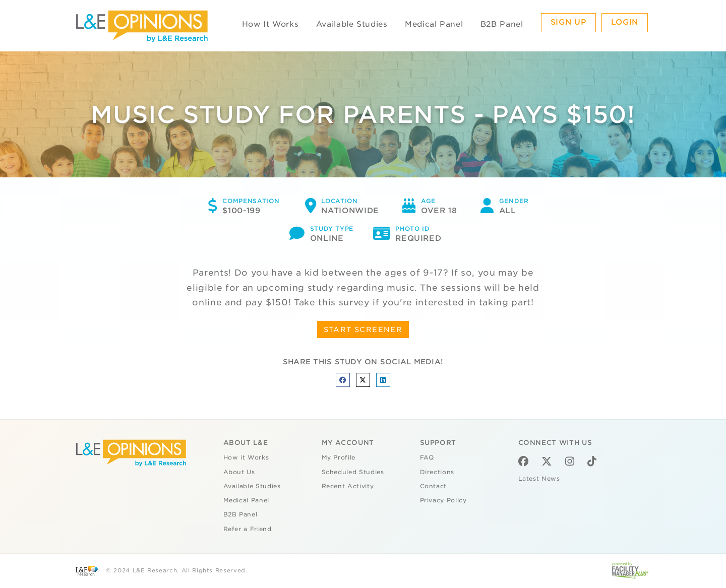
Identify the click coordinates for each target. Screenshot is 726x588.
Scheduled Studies (353, 472)
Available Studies (352, 24)
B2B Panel (502, 24)
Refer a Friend (248, 529)
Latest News (539, 479)
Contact (434, 486)
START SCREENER (363, 330)
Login (625, 22)
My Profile (339, 458)
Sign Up (569, 22)
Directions (437, 472)
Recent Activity (348, 486)
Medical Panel (434, 24)
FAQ (427, 458)
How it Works (246, 458)
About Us (239, 472)
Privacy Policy (443, 500)
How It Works (270, 24)
